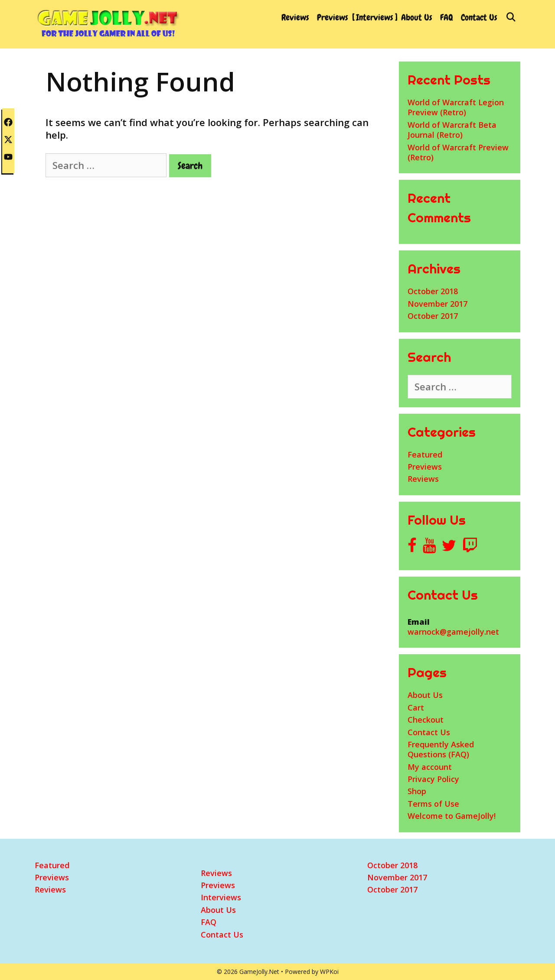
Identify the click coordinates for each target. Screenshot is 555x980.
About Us (417, 17)
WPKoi (329, 972)
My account (430, 767)
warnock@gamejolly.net (453, 632)
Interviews (375, 17)
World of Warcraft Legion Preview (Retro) (456, 107)
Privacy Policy (433, 779)
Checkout (426, 720)
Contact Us (479, 17)
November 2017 (437, 304)
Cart (416, 707)
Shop (417, 791)
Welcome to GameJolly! (452, 816)
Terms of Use (433, 804)
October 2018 (433, 291)
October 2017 (433, 316)
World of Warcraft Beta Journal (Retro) (452, 130)
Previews (333, 17)
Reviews (295, 17)
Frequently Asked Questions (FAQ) (441, 749)
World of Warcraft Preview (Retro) (458, 152)
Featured (425, 454)
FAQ (447, 17)
